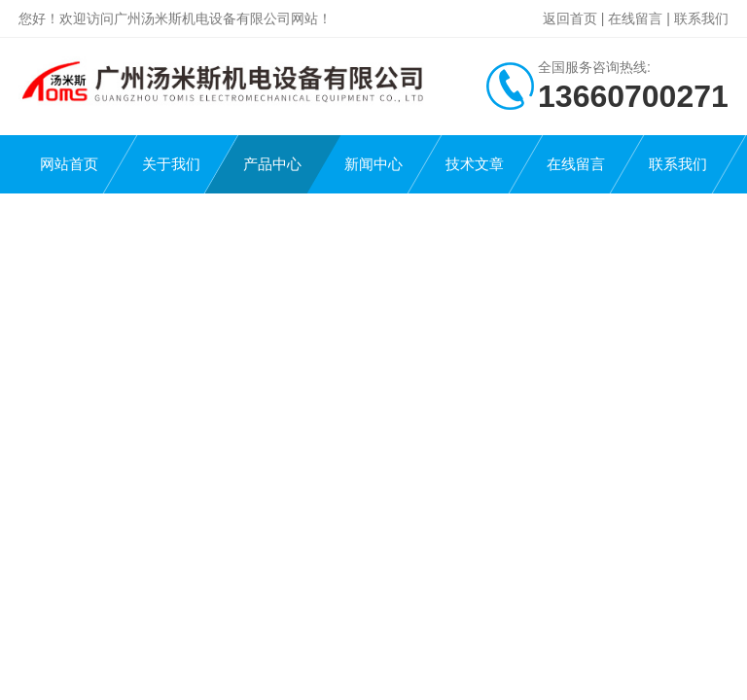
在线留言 (635, 18)
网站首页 (69, 164)
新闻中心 (373, 164)
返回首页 (570, 18)
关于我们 (171, 164)
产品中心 (272, 164)
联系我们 (701, 18)
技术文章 (475, 164)
